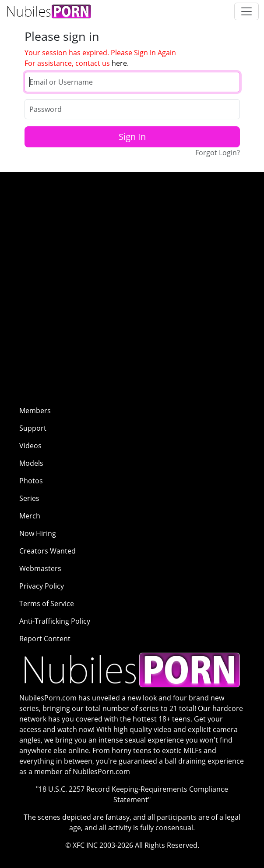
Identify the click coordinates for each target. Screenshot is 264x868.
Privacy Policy (42, 586)
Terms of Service (47, 604)
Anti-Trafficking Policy (55, 621)
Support (33, 428)
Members (35, 411)
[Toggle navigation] (246, 11)
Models (31, 463)
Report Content (45, 639)
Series (29, 498)
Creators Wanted (48, 551)
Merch (30, 516)
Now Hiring (38, 533)
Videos (30, 446)
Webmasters (40, 568)
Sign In (132, 137)
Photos (31, 481)
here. (120, 63)
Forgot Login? (218, 153)
